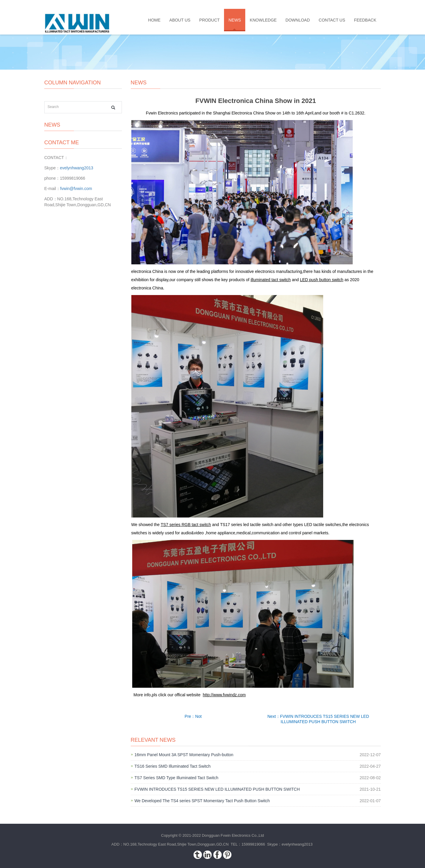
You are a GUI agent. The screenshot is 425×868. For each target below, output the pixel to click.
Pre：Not (193, 716)
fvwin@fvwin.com (76, 189)
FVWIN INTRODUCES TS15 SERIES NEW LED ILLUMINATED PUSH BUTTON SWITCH (217, 789)
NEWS (235, 20)
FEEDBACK (365, 20)
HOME (154, 20)
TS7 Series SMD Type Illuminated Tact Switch (176, 778)
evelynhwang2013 (77, 168)
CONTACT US (332, 20)
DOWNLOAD (297, 20)
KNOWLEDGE (263, 20)
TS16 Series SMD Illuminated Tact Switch (173, 766)
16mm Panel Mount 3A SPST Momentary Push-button (184, 755)
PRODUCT (209, 20)
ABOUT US (180, 20)
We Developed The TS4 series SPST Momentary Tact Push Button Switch (202, 801)
